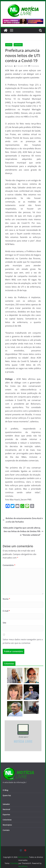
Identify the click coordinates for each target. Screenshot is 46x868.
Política (9, 45)
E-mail (6, 611)
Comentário (9, 565)
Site (4, 623)
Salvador (6, 804)
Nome (6, 599)
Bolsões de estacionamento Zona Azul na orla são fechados (23, 520)
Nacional (6, 809)
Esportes (6, 814)
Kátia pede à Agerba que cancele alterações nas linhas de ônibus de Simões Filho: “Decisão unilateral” (23, 531)
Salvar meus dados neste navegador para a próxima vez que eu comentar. (23, 641)
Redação (10, 66)
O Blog (5, 790)
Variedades (18, 45)
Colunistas (7, 820)
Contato (6, 830)
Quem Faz (7, 795)
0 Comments (34, 66)
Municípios (7, 825)
